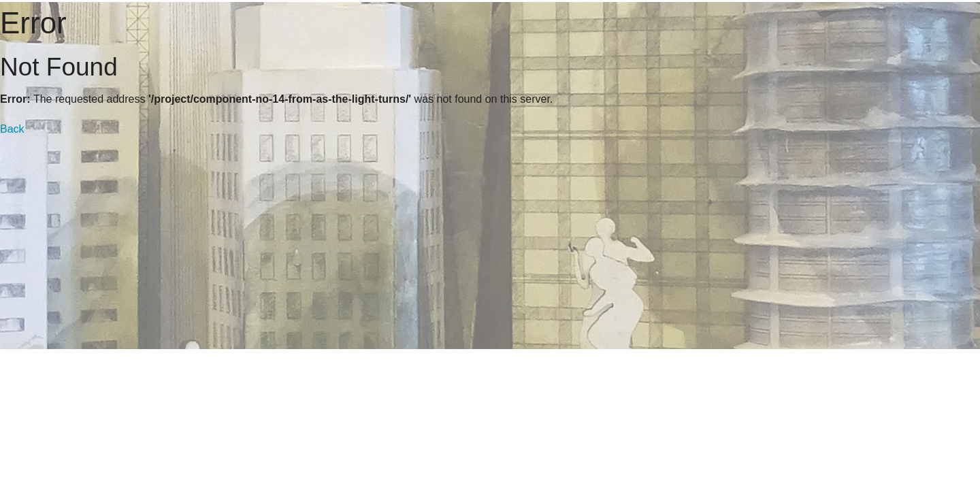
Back (12, 129)
